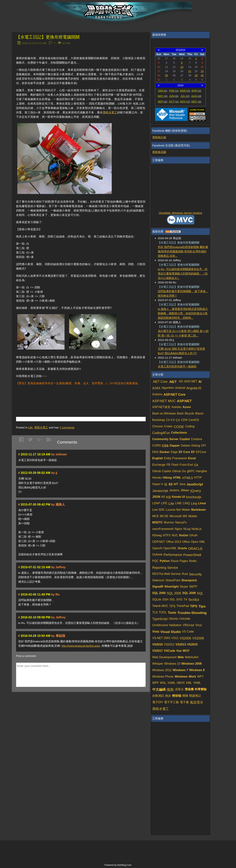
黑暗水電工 (110, 112)
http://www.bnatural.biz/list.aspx (81, 646)
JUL (185, 96)
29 (196, 75)
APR (196, 91)
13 (182, 67)
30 (202, 75)
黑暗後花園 (159, 152)
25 (166, 75)
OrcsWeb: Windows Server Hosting (180, 213)
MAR (185, 91)
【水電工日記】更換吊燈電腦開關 (48, 37)
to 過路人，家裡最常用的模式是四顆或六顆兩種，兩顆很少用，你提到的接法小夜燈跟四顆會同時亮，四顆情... (183, 313)
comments (67, 427)
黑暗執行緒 (159, 137)
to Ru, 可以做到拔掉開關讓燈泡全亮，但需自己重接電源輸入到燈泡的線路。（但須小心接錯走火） (183, 274)
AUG (196, 96)
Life (30, 427)
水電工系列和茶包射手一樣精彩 (177, 366)
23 (202, 71)
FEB (174, 91)
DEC (196, 102)
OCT (174, 102)
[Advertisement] (59, 395)
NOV (185, 102)
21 (190, 71)
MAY (163, 96)
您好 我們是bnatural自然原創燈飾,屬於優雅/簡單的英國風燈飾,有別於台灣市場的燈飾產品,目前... (183, 251)
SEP (163, 102)
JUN (174, 96)
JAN (163, 91)
